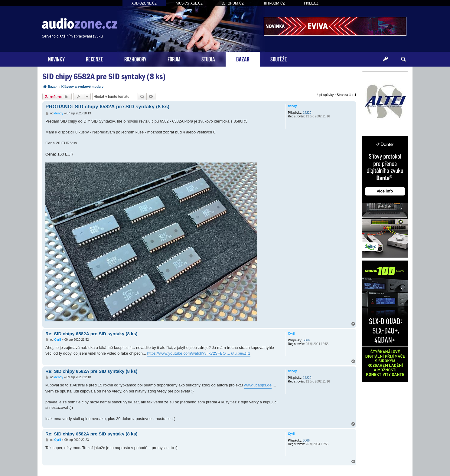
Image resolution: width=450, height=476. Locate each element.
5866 (306, 340)
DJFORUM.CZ (233, 3)
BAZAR (243, 59)
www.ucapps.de (258, 385)
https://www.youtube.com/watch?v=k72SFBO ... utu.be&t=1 (199, 353)
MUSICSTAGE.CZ (189, 3)
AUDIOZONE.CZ (144, 3)
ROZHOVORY (135, 59)
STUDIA (208, 59)
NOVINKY (56, 59)
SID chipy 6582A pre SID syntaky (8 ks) (104, 76)
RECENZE (95, 59)
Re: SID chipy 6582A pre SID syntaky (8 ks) (91, 334)
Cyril (291, 334)
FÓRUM (174, 59)
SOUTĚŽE (279, 59)
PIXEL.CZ (311, 3)
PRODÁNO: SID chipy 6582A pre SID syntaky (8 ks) (107, 107)
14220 (307, 113)
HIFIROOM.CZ (274, 3)
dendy (292, 106)
